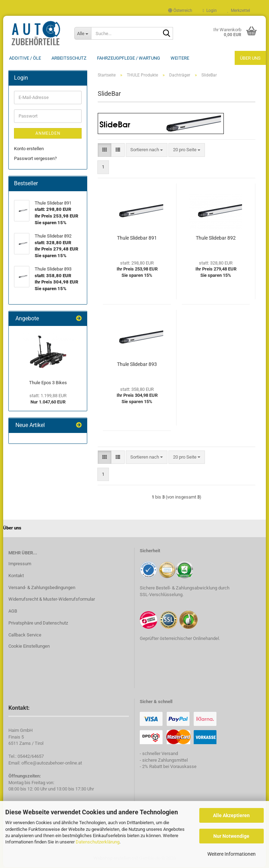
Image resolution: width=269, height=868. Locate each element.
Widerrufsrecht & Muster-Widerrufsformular (52, 600)
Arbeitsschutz (69, 58)
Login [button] (210, 11)
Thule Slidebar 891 (137, 239)
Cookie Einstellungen (29, 647)
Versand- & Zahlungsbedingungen (42, 588)
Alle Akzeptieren (231, 815)
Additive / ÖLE (25, 58)
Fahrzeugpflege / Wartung (129, 58)
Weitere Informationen (232, 854)
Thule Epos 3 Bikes (48, 383)
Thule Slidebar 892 (216, 239)
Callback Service (25, 636)
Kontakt (16, 576)
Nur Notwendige (231, 836)
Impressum (20, 564)
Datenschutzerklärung (98, 842)
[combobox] (147, 151)
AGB (13, 612)
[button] (180, 11)
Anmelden (48, 134)
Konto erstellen (29, 149)
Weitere (180, 58)
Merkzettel (239, 11)
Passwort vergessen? (35, 159)
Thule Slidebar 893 (137, 365)
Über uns (250, 58)
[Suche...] (83, 33)
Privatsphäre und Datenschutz (38, 624)
